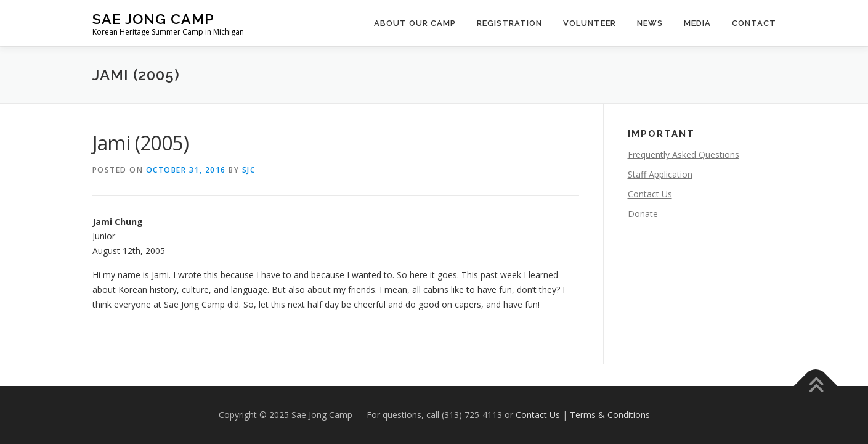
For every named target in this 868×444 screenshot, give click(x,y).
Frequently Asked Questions (683, 154)
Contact (754, 23)
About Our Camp (415, 23)
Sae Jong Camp (153, 19)
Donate (643, 214)
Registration (509, 23)
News (650, 23)
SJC (249, 170)
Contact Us (650, 194)
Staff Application (660, 174)
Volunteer (590, 23)
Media (697, 23)
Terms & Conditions (610, 415)
